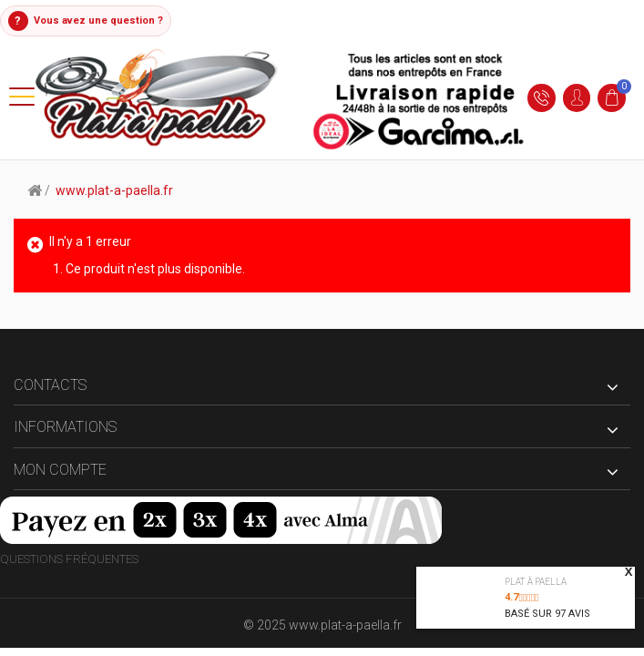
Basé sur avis (547, 614)
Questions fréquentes (69, 560)
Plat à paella (536, 582)
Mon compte (60, 470)
